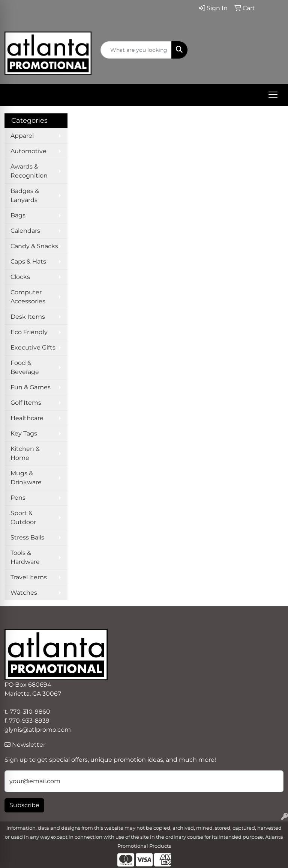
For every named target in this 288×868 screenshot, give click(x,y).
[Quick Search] (136, 50)
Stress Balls (27, 537)
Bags (18, 215)
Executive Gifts (33, 347)
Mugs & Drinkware (26, 478)
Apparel (22, 136)
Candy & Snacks (34, 246)
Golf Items (26, 403)
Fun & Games (31, 387)
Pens (18, 498)
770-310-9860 (30, 712)
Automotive (28, 151)
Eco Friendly (29, 332)
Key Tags (24, 433)
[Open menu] (273, 95)
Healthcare (27, 418)
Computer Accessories (28, 297)
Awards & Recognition (29, 171)
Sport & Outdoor (23, 518)
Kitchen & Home (25, 453)
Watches (24, 593)
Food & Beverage (25, 367)
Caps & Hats (28, 261)
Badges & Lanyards (25, 195)
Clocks (20, 277)
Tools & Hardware (25, 557)
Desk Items (28, 317)
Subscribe (24, 805)
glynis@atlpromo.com (38, 730)
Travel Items (29, 577)
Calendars (25, 231)
